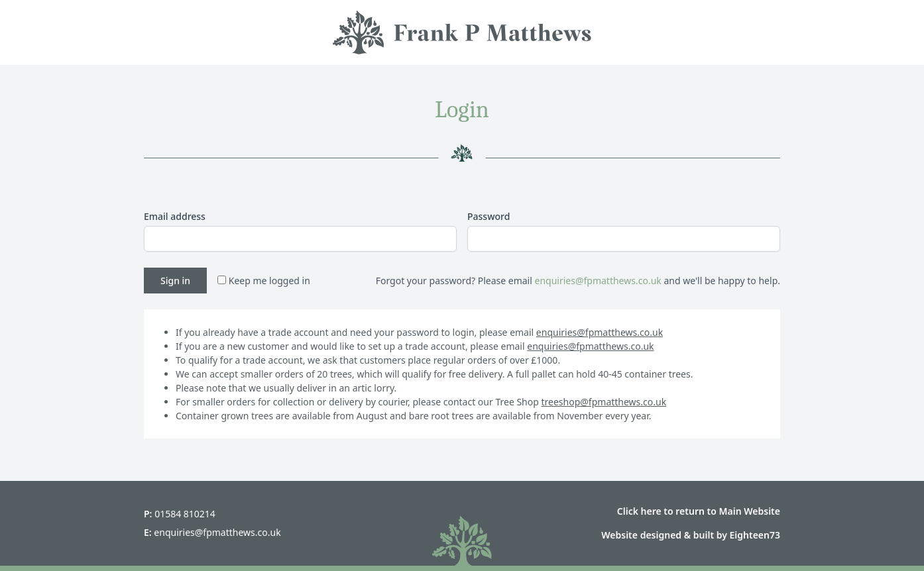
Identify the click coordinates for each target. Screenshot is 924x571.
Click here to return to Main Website (699, 511)
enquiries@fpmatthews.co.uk (598, 281)
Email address (175, 216)
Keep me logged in (264, 281)
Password (489, 216)
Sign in (175, 281)
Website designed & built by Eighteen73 (691, 535)
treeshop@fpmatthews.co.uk (604, 402)
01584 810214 (185, 514)
